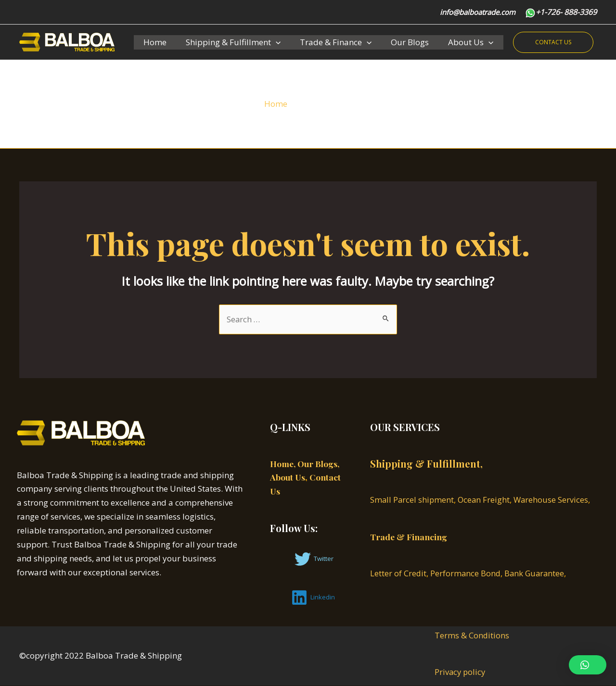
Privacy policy (461, 672)
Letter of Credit (398, 574)
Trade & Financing (409, 537)
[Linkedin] (313, 597)
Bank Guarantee (537, 574)
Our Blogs (400, 42)
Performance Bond (466, 574)
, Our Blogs (318, 464)
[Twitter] (314, 559)
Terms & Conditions (472, 635)
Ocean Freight (486, 500)
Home (154, 42)
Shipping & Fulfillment (229, 42)
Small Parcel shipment (413, 500)
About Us (458, 42)
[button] (588, 665)
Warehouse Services (554, 500)
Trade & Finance (328, 42)
